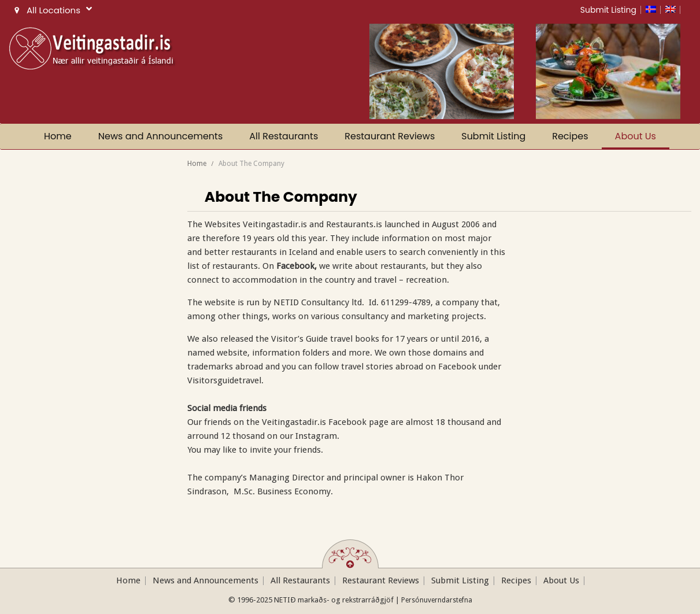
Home (58, 136)
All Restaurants (284, 136)
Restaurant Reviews (390, 136)
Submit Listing (608, 10)
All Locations (52, 10)
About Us (636, 136)
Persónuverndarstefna (437, 600)
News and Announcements (161, 136)
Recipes (570, 136)
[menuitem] (653, 10)
